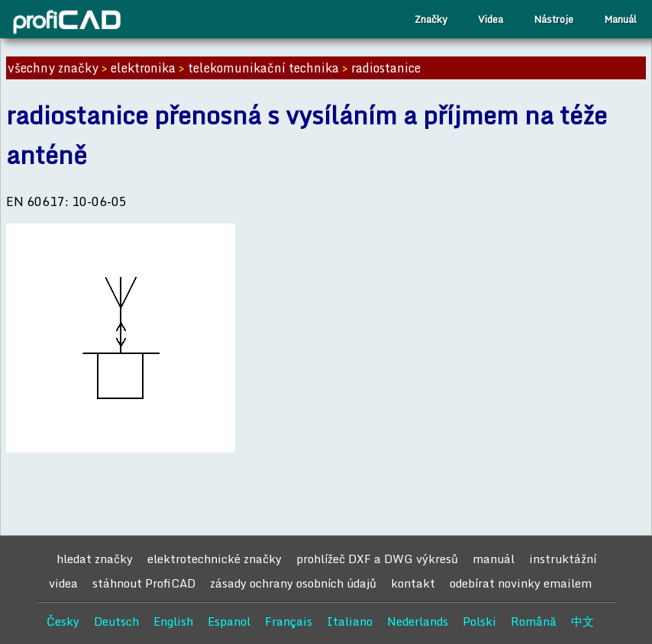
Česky (63, 621)
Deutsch (116, 621)
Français (289, 621)
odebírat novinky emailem (521, 583)
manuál (494, 559)
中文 (583, 621)
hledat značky (95, 559)
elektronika (143, 68)
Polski (479, 621)
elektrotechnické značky (215, 559)
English (173, 621)
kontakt (413, 583)
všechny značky (53, 68)
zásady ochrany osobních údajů (293, 583)
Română (534, 621)
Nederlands (418, 621)
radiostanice (386, 68)
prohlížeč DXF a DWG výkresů (377, 559)
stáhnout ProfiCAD (144, 583)
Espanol (229, 621)
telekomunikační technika (263, 68)
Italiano (350, 621)
